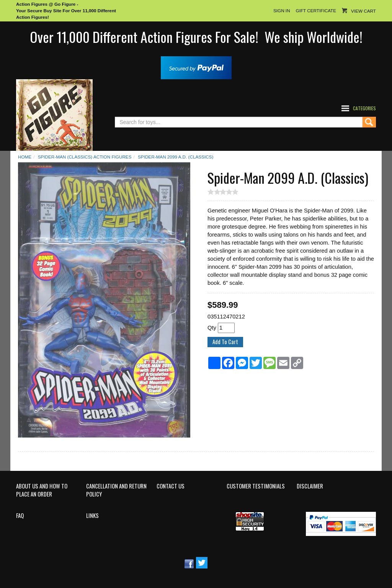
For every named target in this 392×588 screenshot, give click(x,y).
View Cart (363, 11)
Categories (364, 108)
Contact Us (171, 486)
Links (92, 516)
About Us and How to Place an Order (42, 490)
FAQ (20, 516)
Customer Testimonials (256, 486)
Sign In (282, 11)
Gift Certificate (316, 11)
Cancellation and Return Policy (116, 490)
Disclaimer (310, 486)
